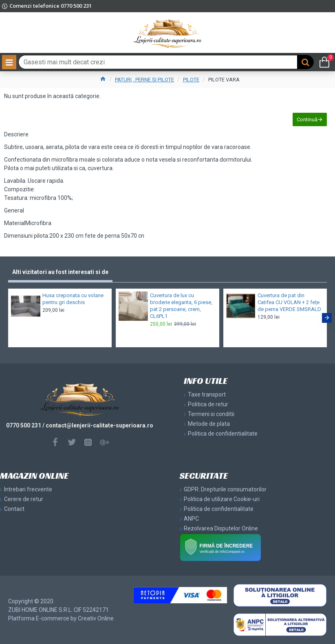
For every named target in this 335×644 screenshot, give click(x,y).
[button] (327, 318)
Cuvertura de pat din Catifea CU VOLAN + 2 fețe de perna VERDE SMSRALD (289, 302)
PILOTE (191, 80)
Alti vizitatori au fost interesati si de (60, 272)
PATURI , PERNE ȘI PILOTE (144, 80)
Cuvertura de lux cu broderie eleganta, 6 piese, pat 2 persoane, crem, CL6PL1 (181, 306)
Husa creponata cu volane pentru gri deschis (73, 299)
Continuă (307, 119)
